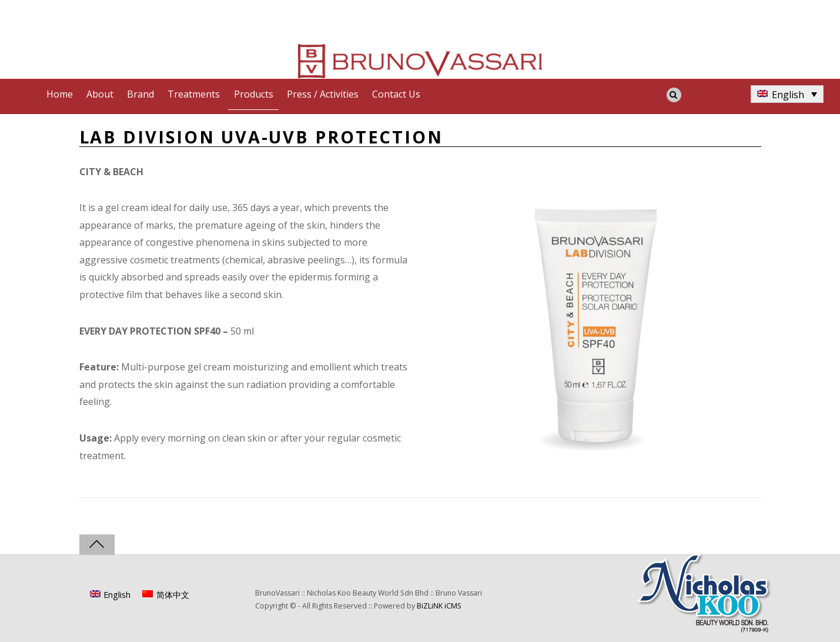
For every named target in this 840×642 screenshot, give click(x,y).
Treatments (194, 94)
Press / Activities (323, 94)
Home (60, 94)
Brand (140, 94)
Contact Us (396, 94)
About (100, 94)
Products (254, 94)
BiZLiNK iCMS (439, 606)
